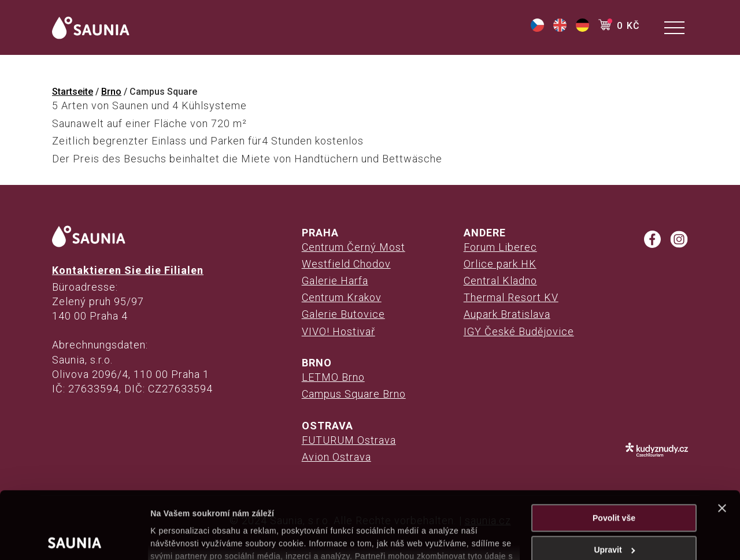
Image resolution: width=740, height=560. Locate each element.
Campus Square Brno (354, 394)
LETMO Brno (333, 377)
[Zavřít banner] (722, 441)
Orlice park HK (500, 264)
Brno (111, 92)
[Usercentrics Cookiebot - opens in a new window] (75, 538)
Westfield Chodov (346, 264)
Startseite (73, 92)
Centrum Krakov (342, 297)
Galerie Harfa (335, 281)
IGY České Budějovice (519, 331)
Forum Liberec (500, 247)
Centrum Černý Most (354, 247)
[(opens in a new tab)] (537, 29)
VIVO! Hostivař (338, 331)
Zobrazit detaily (180, 538)
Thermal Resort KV (511, 297)
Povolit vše (614, 451)
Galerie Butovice (343, 314)
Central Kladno (500, 281)
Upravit (614, 483)
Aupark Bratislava (507, 314)
